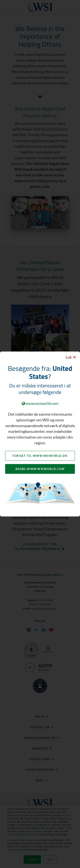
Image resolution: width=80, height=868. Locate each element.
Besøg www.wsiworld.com (40, 469)
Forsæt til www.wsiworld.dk (40, 456)
